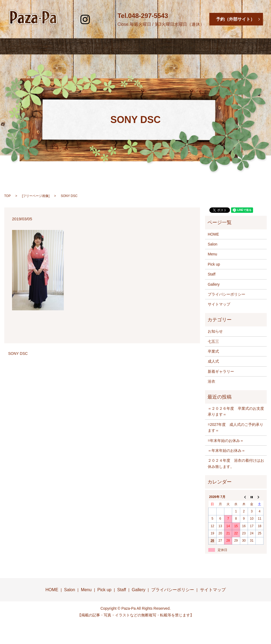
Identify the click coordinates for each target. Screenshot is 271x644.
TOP (8, 196)
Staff (183, 43)
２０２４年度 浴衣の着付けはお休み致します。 (236, 463)
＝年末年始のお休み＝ (227, 451)
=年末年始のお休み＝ (226, 441)
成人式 (213, 361)
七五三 (213, 341)
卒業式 (213, 351)
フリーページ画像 (36, 196)
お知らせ (215, 331)
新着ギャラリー (221, 371)
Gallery (216, 43)
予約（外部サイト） (235, 19)
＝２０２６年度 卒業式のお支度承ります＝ (236, 411)
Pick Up (150, 43)
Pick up (214, 264)
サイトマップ (219, 304)
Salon (85, 43)
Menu (117, 43)
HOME (53, 43)
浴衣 (211, 381)
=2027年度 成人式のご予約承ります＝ (235, 427)
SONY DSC (18, 353)
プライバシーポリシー (227, 294)
